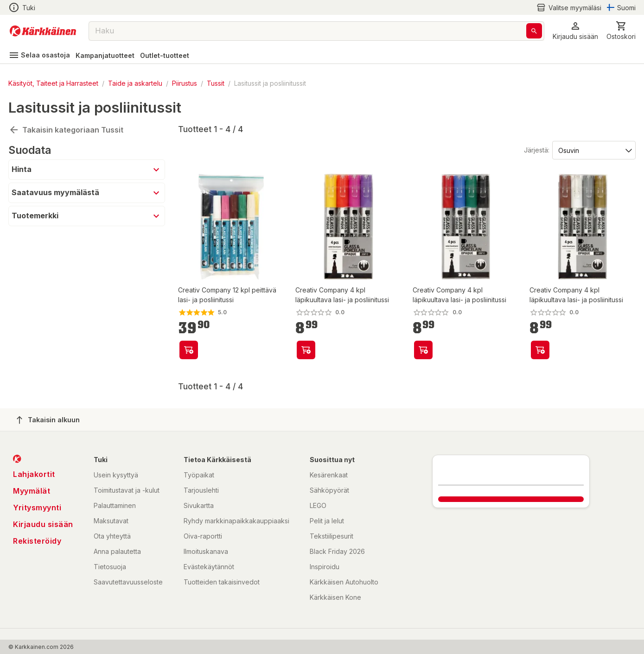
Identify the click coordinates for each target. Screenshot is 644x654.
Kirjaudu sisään (43, 524)
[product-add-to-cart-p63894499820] (306, 350)
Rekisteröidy (37, 541)
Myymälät (32, 491)
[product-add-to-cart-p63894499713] (423, 350)
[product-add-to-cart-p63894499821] (189, 350)
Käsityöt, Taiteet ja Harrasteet (53, 83)
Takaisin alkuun (48, 420)
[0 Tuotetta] (621, 31)
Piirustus (185, 83)
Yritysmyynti (37, 508)
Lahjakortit (34, 474)
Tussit (216, 83)
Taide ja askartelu (135, 83)
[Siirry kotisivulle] (43, 31)
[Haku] (534, 31)
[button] (575, 31)
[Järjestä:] (593, 150)
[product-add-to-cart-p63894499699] (540, 350)
